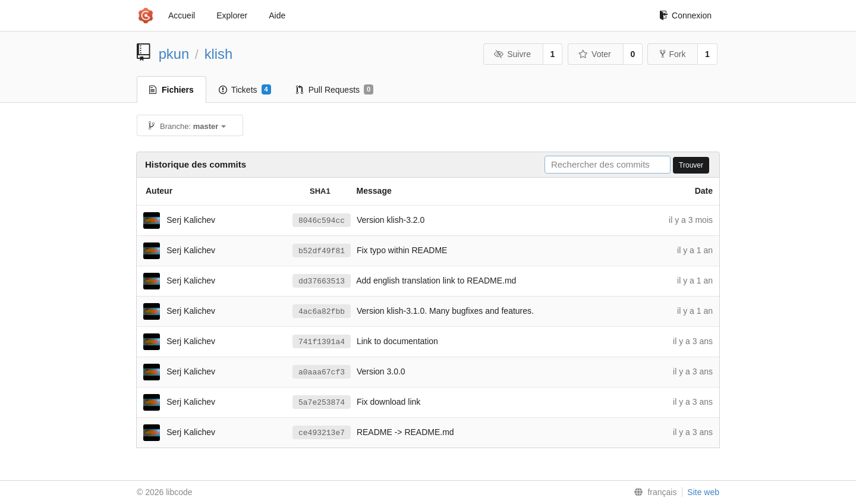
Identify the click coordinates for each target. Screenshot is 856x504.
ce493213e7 (322, 433)
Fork (673, 54)
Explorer (232, 15)
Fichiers (171, 90)
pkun (174, 54)
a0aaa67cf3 (322, 372)
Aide (277, 15)
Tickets (245, 90)
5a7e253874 (322, 403)
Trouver (691, 165)
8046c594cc (322, 221)
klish (219, 54)
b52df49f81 (322, 251)
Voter (595, 54)
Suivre (512, 54)
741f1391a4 (322, 342)
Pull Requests (335, 90)
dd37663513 (322, 281)
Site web (703, 492)
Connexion (685, 15)
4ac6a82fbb (322, 312)
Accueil (182, 15)
